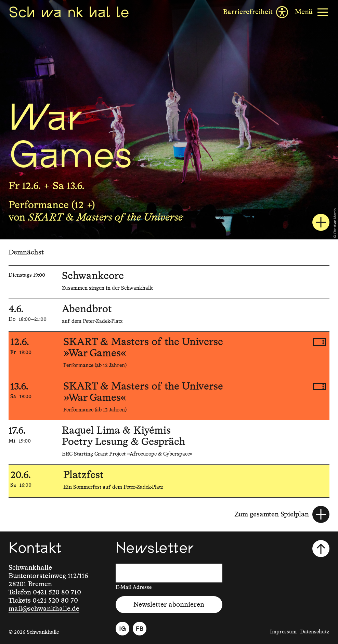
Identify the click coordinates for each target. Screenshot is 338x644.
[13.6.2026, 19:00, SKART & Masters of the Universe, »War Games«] (169, 398)
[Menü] (312, 12)
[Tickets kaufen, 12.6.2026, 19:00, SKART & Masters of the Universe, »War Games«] (319, 342)
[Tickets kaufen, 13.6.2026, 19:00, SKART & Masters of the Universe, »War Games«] (319, 386)
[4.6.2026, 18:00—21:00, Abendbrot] (169, 315)
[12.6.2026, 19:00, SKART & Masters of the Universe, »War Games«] (169, 354)
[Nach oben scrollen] (321, 549)
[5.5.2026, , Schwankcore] (169, 282)
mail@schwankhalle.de (44, 609)
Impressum (283, 632)
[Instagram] (122, 629)
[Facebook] (140, 629)
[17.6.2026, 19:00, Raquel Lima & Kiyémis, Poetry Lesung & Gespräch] (169, 442)
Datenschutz (315, 632)
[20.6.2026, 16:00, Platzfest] (169, 481)
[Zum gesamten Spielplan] (282, 514)
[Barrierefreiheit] (256, 12)
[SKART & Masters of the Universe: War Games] (321, 222)
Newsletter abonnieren (169, 605)
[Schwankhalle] (69, 12)
